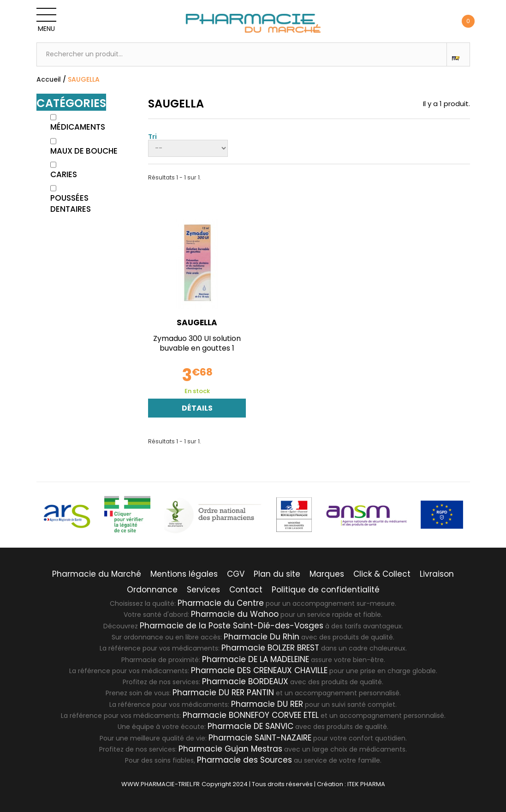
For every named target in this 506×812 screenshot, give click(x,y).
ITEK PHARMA (366, 784)
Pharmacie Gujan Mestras (230, 749)
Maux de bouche (84, 151)
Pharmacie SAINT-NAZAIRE (260, 738)
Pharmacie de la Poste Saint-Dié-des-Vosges (232, 626)
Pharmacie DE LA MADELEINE (256, 659)
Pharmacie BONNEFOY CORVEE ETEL (251, 715)
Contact (246, 590)
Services (203, 590)
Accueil (49, 79)
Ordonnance (152, 590)
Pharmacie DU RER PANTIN (223, 693)
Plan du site (277, 574)
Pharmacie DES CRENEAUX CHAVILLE (259, 670)
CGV (236, 574)
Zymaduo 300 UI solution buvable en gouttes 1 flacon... (197, 348)
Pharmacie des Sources (244, 760)
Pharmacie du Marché (97, 574)
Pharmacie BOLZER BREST (270, 648)
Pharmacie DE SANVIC (250, 726)
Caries (64, 174)
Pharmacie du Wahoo (235, 614)
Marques (327, 574)
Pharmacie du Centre (221, 603)
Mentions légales (184, 574)
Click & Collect (382, 574)
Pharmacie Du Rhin (262, 637)
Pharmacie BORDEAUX (245, 681)
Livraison (437, 574)
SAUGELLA (197, 323)
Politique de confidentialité (326, 590)
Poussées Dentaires (71, 203)
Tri (152, 136)
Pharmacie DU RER (267, 704)
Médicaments (78, 127)
